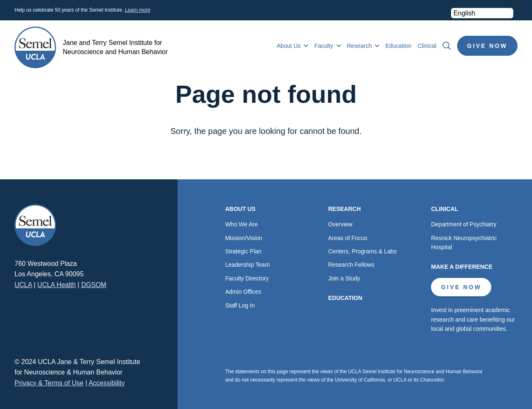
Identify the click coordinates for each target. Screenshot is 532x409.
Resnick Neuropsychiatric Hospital (464, 243)
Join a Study (344, 278)
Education (398, 46)
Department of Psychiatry (464, 224)
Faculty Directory (247, 278)
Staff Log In (240, 305)
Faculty (324, 46)
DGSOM (94, 285)
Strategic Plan (243, 251)
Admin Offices (243, 292)
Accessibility (107, 383)
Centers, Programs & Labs (362, 251)
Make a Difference (462, 267)
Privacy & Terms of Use (49, 383)
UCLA (23, 285)
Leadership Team (248, 265)
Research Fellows (351, 265)
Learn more (137, 10)
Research (360, 46)
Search (447, 46)
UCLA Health (57, 285)
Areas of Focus (347, 238)
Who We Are (241, 224)
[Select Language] (482, 13)
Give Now (487, 46)
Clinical (427, 46)
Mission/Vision (244, 238)
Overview (340, 224)
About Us (289, 46)
